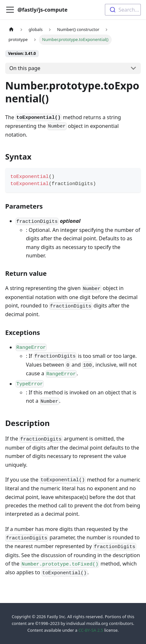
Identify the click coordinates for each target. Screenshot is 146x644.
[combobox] (123, 10)
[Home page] (11, 30)
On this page (25, 68)
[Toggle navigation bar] (10, 10)
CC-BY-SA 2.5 (91, 630)
